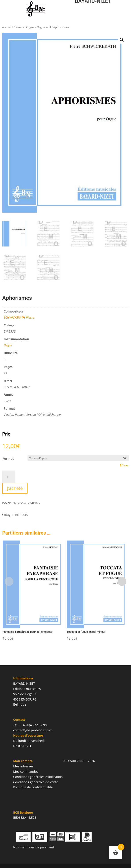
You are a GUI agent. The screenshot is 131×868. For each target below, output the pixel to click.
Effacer (124, 465)
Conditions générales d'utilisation (38, 777)
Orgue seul (44, 27)
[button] (122, 40)
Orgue (30, 27)
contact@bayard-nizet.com (33, 730)
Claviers (19, 27)
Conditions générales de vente (36, 782)
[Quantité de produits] (9, 477)
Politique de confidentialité (33, 787)
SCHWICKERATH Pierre (19, 317)
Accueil (7, 27)
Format (8, 459)
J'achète (15, 488)
